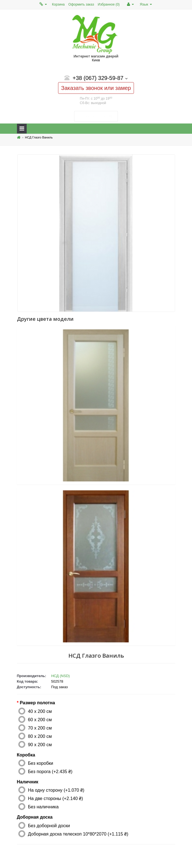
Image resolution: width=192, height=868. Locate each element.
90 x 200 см (40, 745)
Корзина (58, 4)
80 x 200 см (40, 736)
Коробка (26, 755)
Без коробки (41, 763)
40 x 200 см (40, 711)
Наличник (28, 782)
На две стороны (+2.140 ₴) (56, 798)
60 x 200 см (40, 720)
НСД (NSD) (60, 676)
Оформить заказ (81, 4)
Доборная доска (35, 817)
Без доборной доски (49, 826)
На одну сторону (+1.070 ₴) (56, 790)
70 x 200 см (40, 728)
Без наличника (43, 807)
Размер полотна (37, 703)
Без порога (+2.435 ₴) (50, 771)
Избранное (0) (109, 4)
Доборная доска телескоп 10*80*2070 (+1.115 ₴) (78, 834)
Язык (146, 4)
